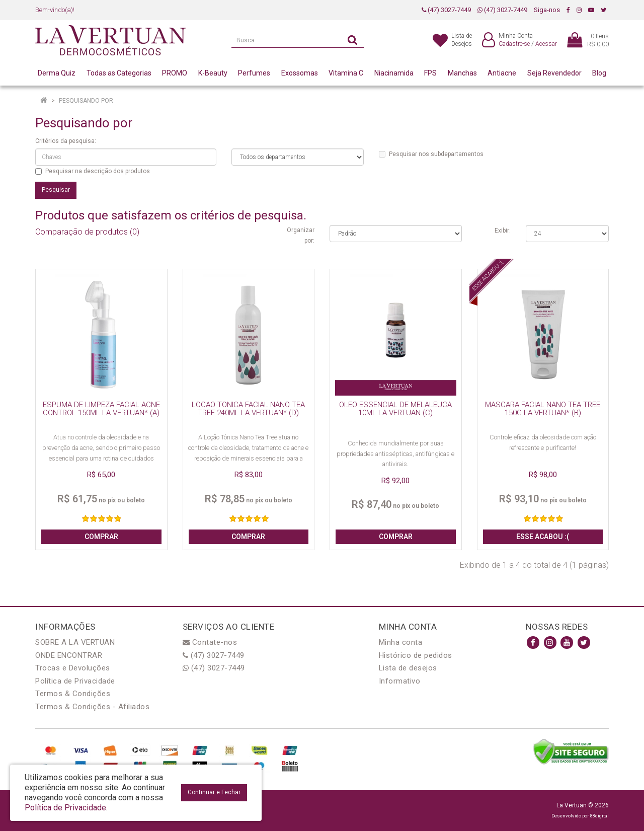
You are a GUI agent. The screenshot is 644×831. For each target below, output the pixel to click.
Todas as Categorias (119, 73)
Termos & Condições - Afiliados (92, 707)
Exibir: (503, 231)
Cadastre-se (514, 44)
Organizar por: (301, 235)
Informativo (400, 681)
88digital (599, 816)
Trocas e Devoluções (73, 668)
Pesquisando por (86, 101)
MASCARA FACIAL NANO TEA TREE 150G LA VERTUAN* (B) (543, 409)
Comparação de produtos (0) (87, 232)
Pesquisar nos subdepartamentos (431, 154)
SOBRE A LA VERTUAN (75, 642)
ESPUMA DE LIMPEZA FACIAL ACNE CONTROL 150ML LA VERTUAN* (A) (101, 409)
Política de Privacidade (75, 681)
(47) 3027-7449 (446, 10)
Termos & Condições (73, 694)
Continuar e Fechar (214, 792)
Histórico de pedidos (416, 655)
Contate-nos (210, 642)
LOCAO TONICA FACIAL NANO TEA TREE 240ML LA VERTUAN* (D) (248, 409)
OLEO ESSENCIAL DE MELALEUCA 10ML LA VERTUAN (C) (395, 409)
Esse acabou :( (543, 537)
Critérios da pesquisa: (66, 141)
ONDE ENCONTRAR (69, 655)
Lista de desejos (408, 668)
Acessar (546, 44)
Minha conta (401, 642)
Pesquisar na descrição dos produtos (93, 171)
